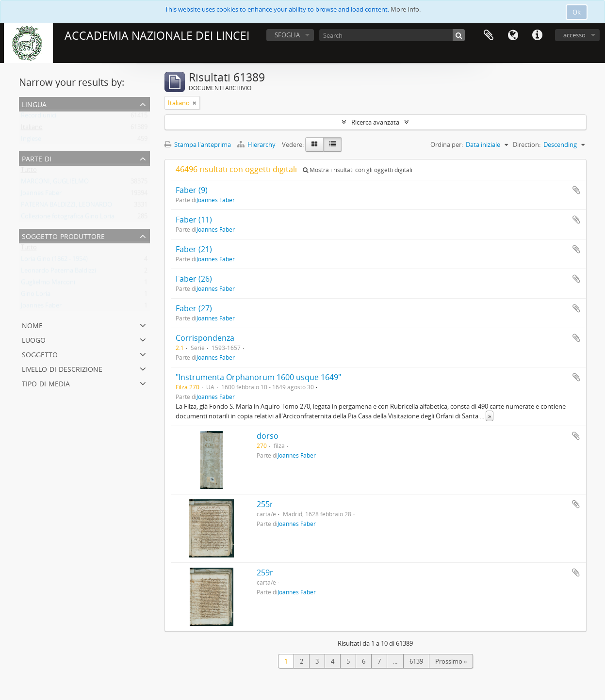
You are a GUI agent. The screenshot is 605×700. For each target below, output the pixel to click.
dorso (268, 436)
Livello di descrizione (62, 368)
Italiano (32, 129)
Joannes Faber (41, 195)
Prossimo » (451, 661)
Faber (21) (194, 249)
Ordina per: (447, 144)
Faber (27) (194, 308)
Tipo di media (46, 383)
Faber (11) (194, 220)
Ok (577, 12)
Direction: (527, 144)
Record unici (39, 117)
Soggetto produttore (63, 235)
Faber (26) (194, 279)
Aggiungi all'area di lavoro (576, 190)
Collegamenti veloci (537, 35)
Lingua (513, 35)
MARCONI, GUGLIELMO (55, 183)
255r (265, 504)
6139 (416, 661)
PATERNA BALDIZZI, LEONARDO (66, 207)
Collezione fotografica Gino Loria (68, 218)
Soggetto (40, 354)
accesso (574, 35)
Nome (32, 325)
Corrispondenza (205, 338)
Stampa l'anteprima (198, 144)
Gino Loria (36, 296)
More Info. (406, 9)
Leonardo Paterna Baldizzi (58, 272)
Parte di (37, 158)
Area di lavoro (489, 35)
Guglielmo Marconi (48, 284)
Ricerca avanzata (375, 122)
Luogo (34, 339)
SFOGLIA (287, 35)
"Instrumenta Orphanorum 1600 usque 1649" (258, 377)
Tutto (29, 172)
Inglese (31, 141)
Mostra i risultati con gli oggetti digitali (358, 170)
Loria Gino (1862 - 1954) (54, 261)
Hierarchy (257, 144)
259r (265, 573)
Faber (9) (192, 190)
